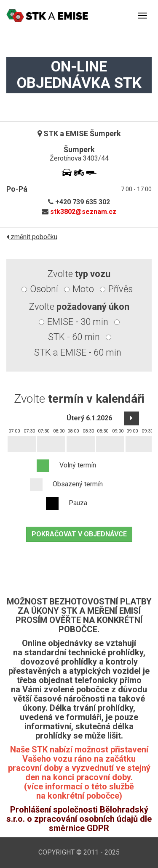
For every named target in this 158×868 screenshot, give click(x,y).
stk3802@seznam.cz (83, 212)
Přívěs (121, 289)
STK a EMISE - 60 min (78, 352)
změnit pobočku (32, 237)
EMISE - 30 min (78, 322)
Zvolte (79, 274)
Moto (83, 289)
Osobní (44, 289)
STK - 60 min (74, 337)
